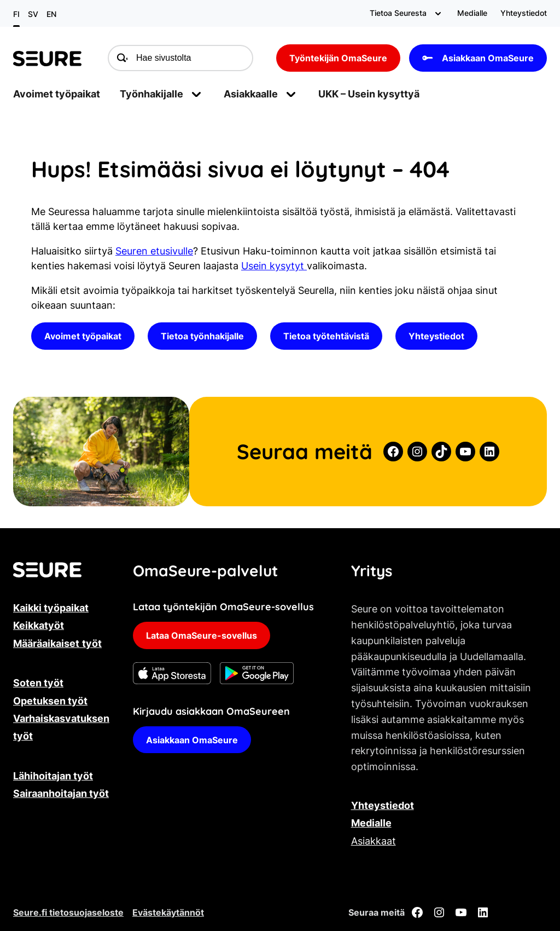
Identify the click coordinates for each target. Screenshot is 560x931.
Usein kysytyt (274, 266)
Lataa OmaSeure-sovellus (202, 635)
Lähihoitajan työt (53, 776)
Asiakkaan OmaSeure (478, 58)
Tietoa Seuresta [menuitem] (398, 13)
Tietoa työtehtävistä (326, 336)
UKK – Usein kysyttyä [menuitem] (369, 94)
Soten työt (38, 683)
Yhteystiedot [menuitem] (524, 13)
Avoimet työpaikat (83, 336)
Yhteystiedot (436, 336)
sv (33, 14)
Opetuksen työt (50, 701)
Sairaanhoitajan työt (61, 793)
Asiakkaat (374, 841)
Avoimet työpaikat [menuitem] (57, 94)
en (51, 14)
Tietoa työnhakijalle (202, 336)
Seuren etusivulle (154, 251)
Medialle (371, 823)
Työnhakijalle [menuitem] (151, 94)
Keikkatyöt (39, 625)
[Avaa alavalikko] (438, 13)
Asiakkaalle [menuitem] (251, 94)
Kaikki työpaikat (51, 608)
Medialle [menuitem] (472, 13)
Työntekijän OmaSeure (338, 58)
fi (16, 14)
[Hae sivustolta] (180, 58)
